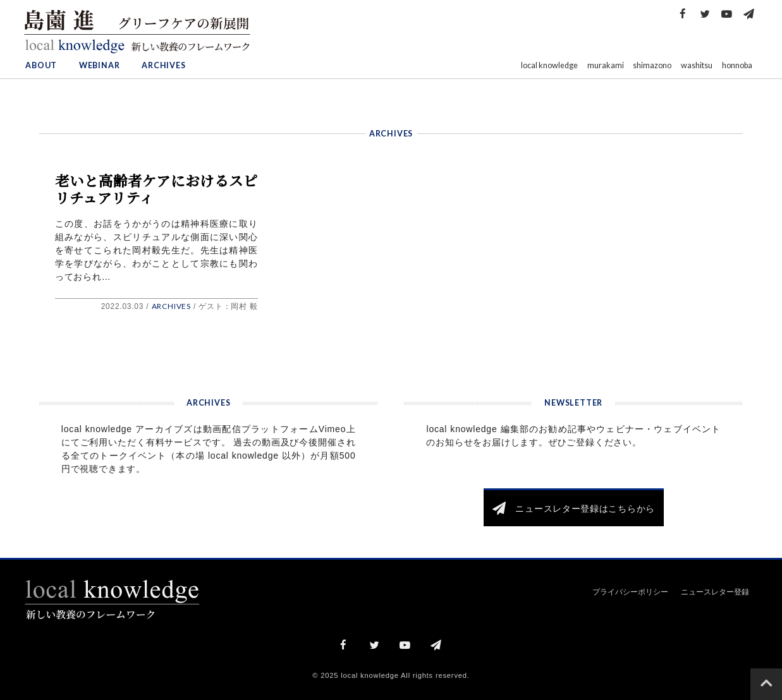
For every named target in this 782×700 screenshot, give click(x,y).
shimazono (652, 65)
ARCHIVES (163, 65)
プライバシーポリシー (630, 592)
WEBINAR (100, 65)
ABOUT (41, 65)
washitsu (697, 65)
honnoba (737, 65)
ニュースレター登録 (715, 592)
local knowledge (549, 65)
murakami (606, 65)
